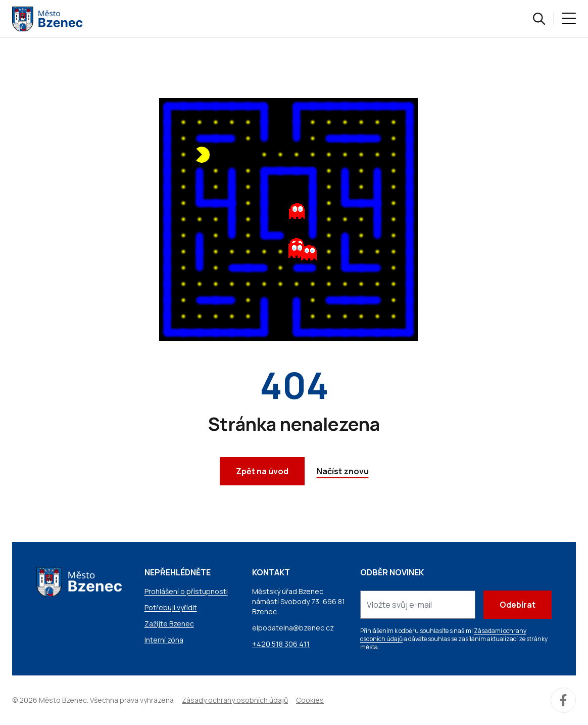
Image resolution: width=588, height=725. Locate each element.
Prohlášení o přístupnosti (186, 591)
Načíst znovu (343, 471)
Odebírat (518, 605)
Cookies (310, 700)
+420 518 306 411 (281, 644)
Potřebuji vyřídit (171, 607)
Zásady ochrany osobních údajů (235, 700)
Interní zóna (164, 640)
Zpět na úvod (262, 471)
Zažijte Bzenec (169, 624)
